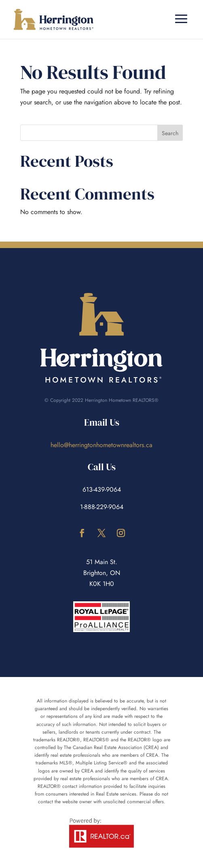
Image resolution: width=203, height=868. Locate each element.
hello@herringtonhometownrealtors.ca (101, 445)
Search (170, 133)
